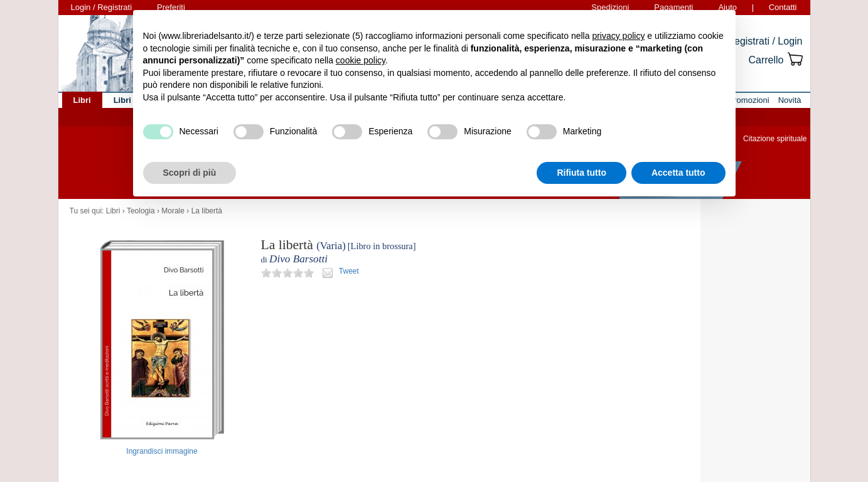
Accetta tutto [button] (678, 173)
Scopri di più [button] (190, 173)
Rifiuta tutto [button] (581, 173)
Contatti (783, 7)
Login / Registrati (102, 7)
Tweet (349, 271)
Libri (113, 211)
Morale (173, 211)
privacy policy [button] (618, 36)
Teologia (141, 211)
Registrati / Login (764, 41)
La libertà (207, 211)
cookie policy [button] (361, 60)
